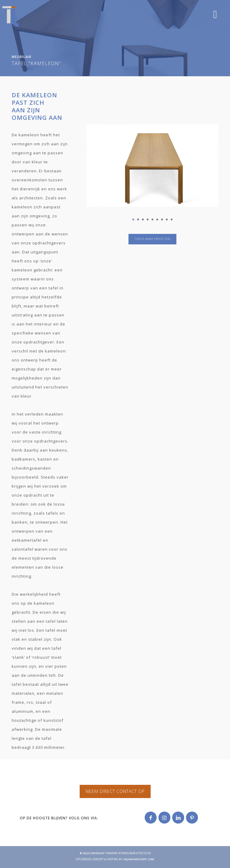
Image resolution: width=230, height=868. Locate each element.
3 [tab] (143, 219)
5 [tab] (152, 219)
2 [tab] (138, 219)
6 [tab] (157, 219)
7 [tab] (162, 219)
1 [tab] (133, 219)
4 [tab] (148, 219)
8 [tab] (167, 219)
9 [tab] (172, 219)
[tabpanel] (152, 161)
